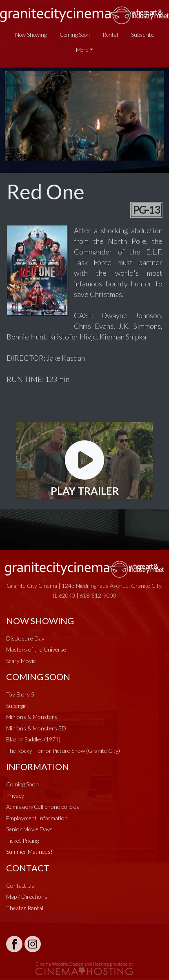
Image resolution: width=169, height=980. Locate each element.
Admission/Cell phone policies (43, 807)
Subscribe (143, 35)
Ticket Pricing (22, 840)
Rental (110, 35)
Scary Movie (21, 661)
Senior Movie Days (29, 829)
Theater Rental (25, 908)
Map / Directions (27, 896)
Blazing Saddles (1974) (33, 739)
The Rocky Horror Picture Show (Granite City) (63, 751)
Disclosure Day (25, 638)
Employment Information (37, 818)
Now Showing (31, 35)
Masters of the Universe (36, 649)
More (82, 50)
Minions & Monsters (32, 717)
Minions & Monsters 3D (36, 728)
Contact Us (20, 885)
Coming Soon (75, 35)
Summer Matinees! (29, 852)
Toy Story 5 (20, 694)
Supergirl (17, 706)
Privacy (15, 796)
